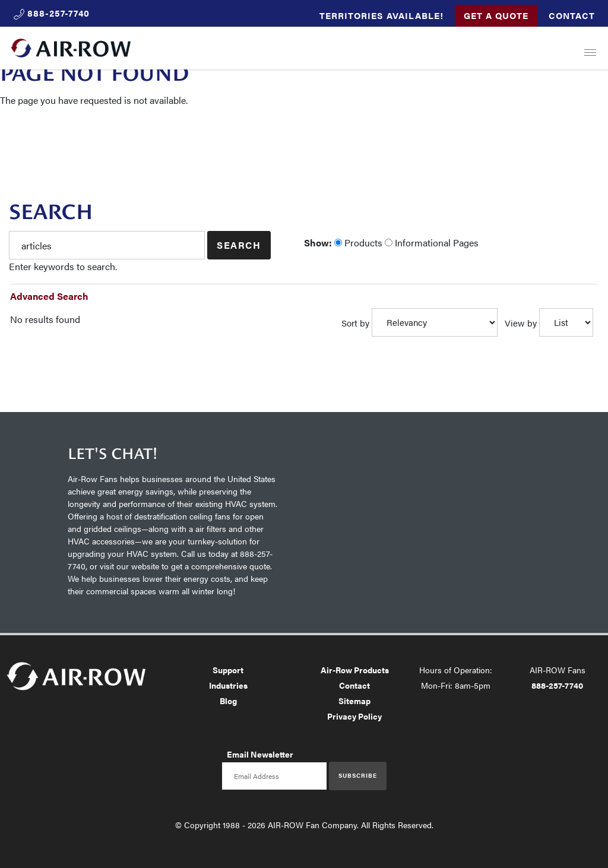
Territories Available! (381, 15)
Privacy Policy (354, 716)
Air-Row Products (355, 670)
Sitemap (354, 701)
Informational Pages (432, 243)
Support (228, 670)
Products (358, 243)
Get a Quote (496, 15)
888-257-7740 (557, 685)
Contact (572, 15)
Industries (228, 685)
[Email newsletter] (274, 776)
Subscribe (358, 775)
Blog (228, 701)
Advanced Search (49, 296)
